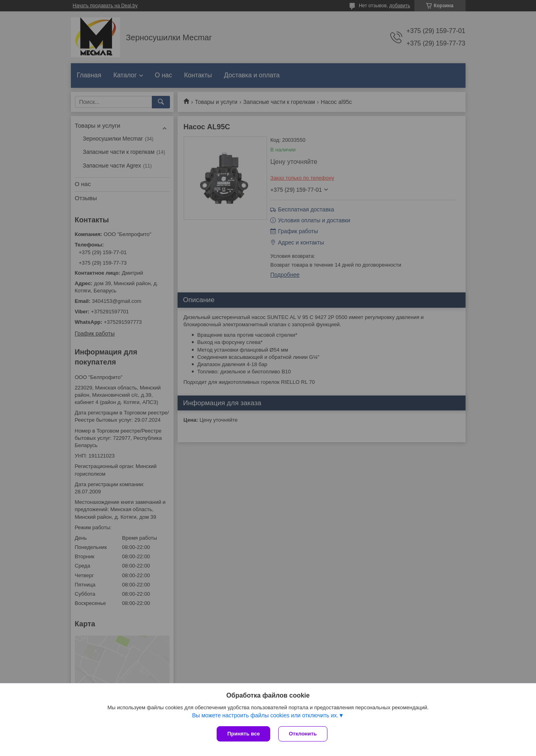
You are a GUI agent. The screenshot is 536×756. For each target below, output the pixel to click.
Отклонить (303, 734)
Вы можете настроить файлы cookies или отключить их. (265, 715)
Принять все (243, 734)
